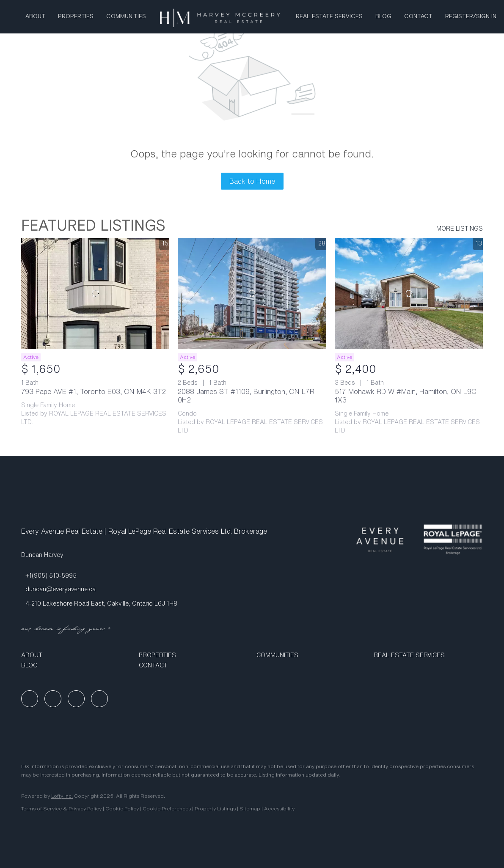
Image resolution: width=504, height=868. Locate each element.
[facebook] (30, 699)
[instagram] (76, 699)
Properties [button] (76, 17)
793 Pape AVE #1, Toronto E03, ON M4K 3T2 (94, 391)
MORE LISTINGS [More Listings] (460, 229)
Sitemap (250, 809)
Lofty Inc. (62, 796)
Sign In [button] (486, 17)
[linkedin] (53, 699)
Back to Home (252, 181)
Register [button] (459, 17)
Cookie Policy (122, 809)
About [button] (35, 17)
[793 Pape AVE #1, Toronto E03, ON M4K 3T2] (95, 293)
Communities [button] (126, 17)
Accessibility (279, 809)
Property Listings (215, 809)
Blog (383, 17)
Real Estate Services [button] (329, 17)
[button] (76, 655)
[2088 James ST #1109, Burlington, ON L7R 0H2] (252, 293)
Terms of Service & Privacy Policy (61, 809)
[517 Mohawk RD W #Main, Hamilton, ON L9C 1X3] (409, 293)
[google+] (99, 699)
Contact (418, 17)
